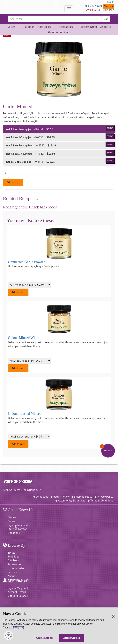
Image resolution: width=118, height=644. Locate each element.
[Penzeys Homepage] (3, 9)
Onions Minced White (24, 338)
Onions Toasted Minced (25, 414)
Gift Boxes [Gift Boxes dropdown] (46, 27)
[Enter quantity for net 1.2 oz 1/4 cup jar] (59, 173)
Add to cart (18, 292)
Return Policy (61, 497)
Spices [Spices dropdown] (13, 27)
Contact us (42, 497)
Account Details (17, 592)
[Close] (114, 617)
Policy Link (18, 628)
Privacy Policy (105, 497)
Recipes (12, 572)
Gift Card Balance (18, 596)
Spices (11, 553)
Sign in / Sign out (18, 588)
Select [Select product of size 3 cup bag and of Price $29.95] (110, 161)
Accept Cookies (72, 638)
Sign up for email (18, 525)
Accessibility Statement (71, 500)
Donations (14, 533)
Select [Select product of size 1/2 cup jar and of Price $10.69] (110, 136)
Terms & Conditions (102, 500)
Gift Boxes (14, 560)
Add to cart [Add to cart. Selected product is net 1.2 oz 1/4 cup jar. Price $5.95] (13, 182)
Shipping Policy (83, 497)
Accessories (14, 564)
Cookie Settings (45, 638)
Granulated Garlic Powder (26, 262)
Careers (12, 521)
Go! (106, 19)
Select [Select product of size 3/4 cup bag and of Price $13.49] (110, 144)
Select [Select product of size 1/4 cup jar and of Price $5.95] (110, 128)
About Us (106, 27)
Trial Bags (28, 27)
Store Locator (17, 529)
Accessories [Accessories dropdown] (67, 27)
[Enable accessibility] (9, 635)
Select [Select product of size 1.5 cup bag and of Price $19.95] (110, 153)
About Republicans (59, 32)
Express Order (88, 27)
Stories (12, 517)
